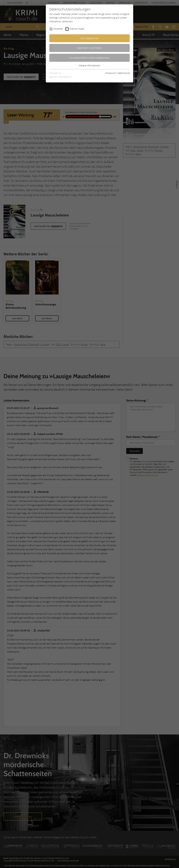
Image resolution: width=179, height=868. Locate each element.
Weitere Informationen (89, 65)
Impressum (111, 73)
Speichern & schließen (89, 48)
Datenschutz (124, 73)
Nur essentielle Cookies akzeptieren (90, 58)
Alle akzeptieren (89, 38)
